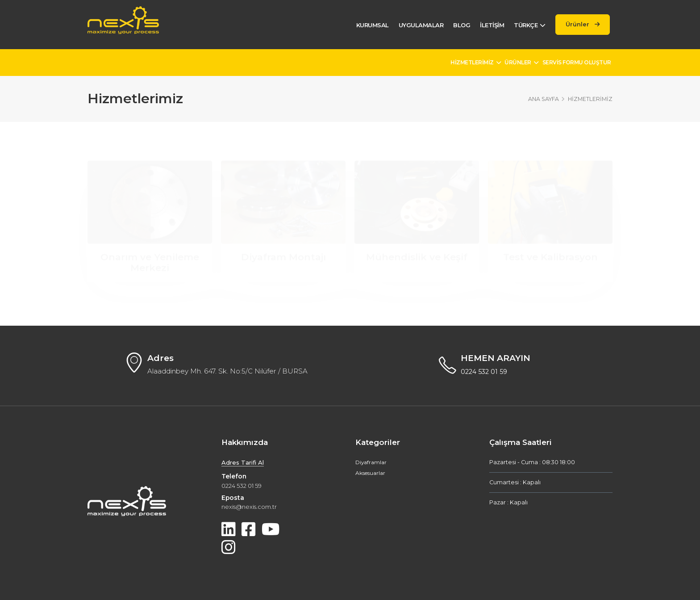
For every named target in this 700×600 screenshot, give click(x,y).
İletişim (487, 25)
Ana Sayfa (544, 99)
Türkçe (525, 25)
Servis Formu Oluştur (577, 62)
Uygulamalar (416, 25)
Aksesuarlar (372, 473)
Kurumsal (368, 25)
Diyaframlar (372, 463)
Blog (457, 25)
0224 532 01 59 (486, 372)
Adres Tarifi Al (244, 463)
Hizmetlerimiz (476, 62)
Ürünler (581, 24)
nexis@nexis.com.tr (251, 507)
